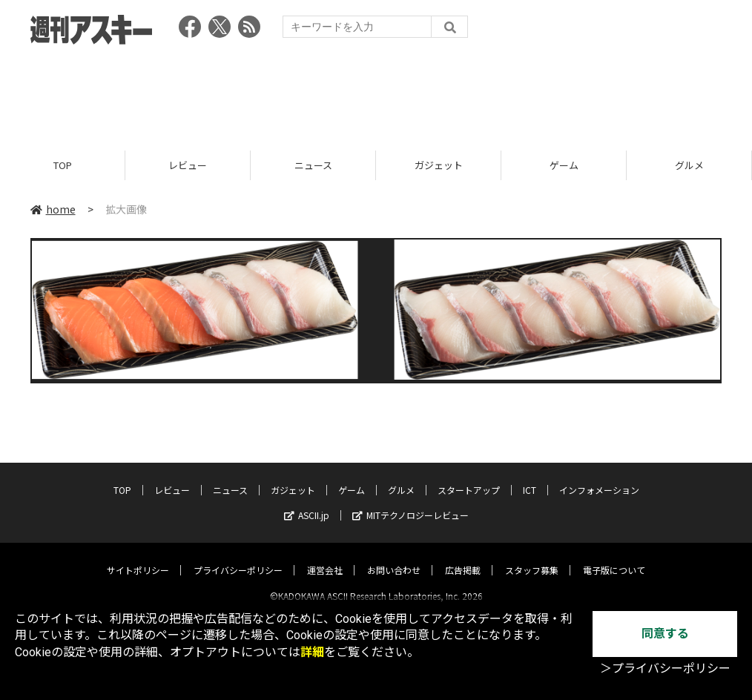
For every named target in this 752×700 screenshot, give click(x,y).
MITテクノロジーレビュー (410, 502)
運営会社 (325, 557)
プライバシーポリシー (238, 557)
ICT (530, 477)
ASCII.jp (307, 502)
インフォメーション (599, 477)
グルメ (689, 165)
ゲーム (564, 165)
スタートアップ (469, 477)
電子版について (614, 557)
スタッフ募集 (532, 557)
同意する (665, 634)
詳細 (312, 652)
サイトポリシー (138, 557)
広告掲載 (463, 557)
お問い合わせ (394, 557)
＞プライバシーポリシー (665, 668)
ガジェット (439, 165)
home (53, 209)
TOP (63, 165)
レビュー (188, 165)
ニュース (313, 165)
